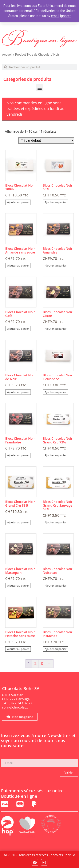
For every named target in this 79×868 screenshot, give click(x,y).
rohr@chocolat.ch (16, 707)
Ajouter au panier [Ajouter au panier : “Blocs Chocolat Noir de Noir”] (18, 392)
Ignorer (65, 16)
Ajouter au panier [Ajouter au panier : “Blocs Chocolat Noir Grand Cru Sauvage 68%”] (56, 522)
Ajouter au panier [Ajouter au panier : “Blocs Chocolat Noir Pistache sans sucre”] (18, 649)
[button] (39, 88)
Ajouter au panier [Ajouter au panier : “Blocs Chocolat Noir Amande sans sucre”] (18, 265)
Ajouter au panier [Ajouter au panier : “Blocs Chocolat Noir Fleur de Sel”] (56, 392)
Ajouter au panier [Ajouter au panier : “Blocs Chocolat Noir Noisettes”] (56, 586)
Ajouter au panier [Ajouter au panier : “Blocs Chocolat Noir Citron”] (56, 329)
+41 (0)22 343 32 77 (17, 703)
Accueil (7, 55)
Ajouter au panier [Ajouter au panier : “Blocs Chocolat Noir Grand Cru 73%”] (56, 455)
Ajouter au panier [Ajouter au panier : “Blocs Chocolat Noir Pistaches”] (56, 649)
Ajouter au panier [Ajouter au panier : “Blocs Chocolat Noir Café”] (18, 329)
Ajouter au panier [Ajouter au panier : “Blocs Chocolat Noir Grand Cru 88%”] (18, 522)
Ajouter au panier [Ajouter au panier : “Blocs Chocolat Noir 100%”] (18, 202)
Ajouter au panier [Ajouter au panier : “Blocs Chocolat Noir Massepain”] (18, 586)
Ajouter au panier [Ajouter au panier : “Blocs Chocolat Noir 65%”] (56, 202)
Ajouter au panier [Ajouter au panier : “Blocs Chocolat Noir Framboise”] (18, 455)
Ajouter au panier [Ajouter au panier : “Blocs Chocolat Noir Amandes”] (56, 265)
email (29, 11)
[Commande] (46, 141)
